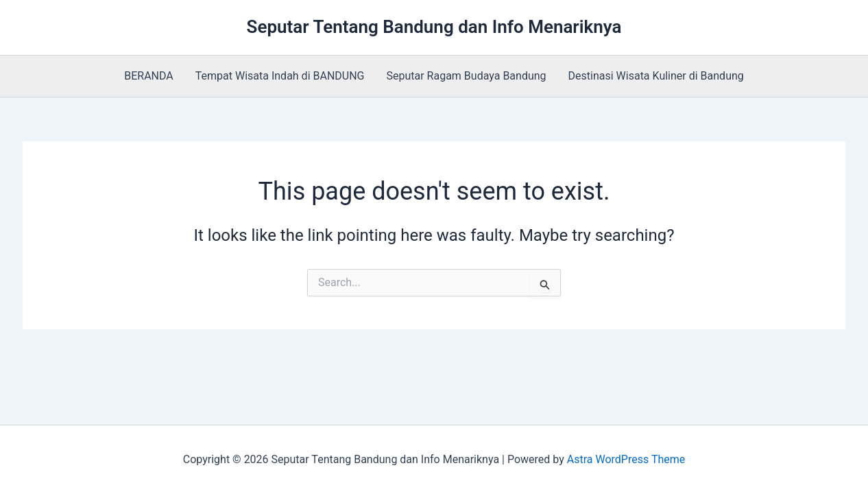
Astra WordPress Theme (626, 459)
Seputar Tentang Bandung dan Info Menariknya (434, 27)
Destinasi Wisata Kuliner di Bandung (656, 76)
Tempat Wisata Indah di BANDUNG (280, 76)
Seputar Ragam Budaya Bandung (467, 76)
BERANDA (149, 76)
